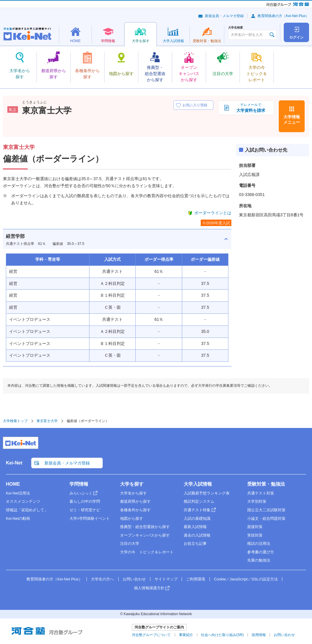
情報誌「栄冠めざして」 (27, 510)
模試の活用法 (259, 543)
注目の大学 (130, 543)
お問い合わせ (134, 579)
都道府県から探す (135, 501)
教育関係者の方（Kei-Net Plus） (283, 16)
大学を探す (132, 484)
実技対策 (255, 535)
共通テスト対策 (261, 493)
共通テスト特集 (197, 510)
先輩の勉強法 (259, 560)
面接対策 (255, 527)
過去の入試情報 (197, 535)
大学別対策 (257, 501)
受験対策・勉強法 (266, 484)
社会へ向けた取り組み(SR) (222, 635)
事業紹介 (186, 635)
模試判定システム (199, 501)
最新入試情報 (195, 527)
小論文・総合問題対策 (266, 518)
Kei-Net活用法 (18, 493)
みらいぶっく (81, 493)
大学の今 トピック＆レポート (147, 552)
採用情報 (259, 635)
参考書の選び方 (261, 552)
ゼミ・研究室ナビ (85, 510)
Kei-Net (14, 463)
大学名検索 (235, 28)
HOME (13, 484)
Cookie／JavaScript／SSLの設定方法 (246, 579)
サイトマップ (166, 579)
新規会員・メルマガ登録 (224, 16)
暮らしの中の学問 (85, 501)
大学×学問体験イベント (90, 518)
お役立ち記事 (195, 543)
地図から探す (132, 518)
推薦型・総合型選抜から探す (145, 527)
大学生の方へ (102, 579)
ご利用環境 (196, 579)
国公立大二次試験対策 (266, 510)
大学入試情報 (198, 484)
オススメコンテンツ (23, 501)
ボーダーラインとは (213, 213)
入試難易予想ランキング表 (207, 493)
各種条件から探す (135, 510)
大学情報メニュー (292, 119)
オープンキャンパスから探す (145, 535)
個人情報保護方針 (149, 588)
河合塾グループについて (151, 635)
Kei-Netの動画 (18, 518)
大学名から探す (133, 493)
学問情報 (79, 484)
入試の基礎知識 (197, 518)
